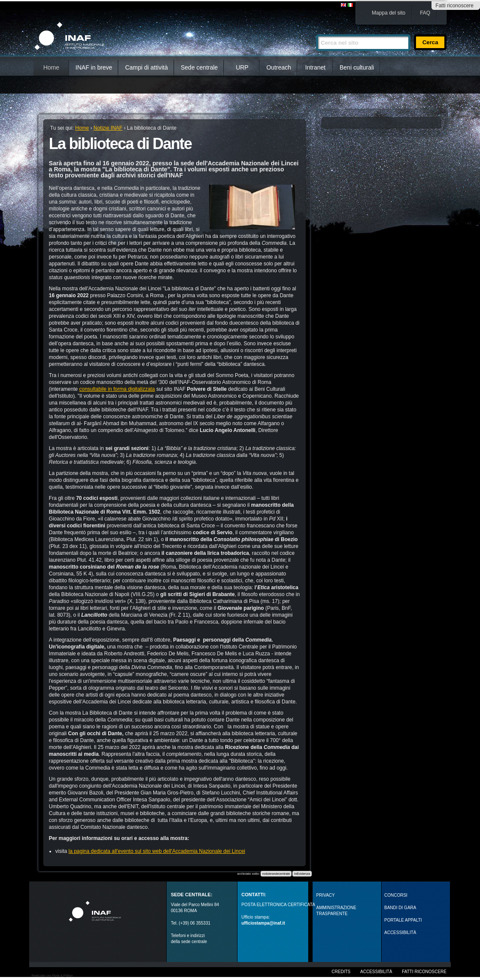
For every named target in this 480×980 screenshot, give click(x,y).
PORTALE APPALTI (403, 920)
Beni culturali (357, 67)
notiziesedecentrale (276, 874)
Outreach (279, 67)
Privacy (326, 895)
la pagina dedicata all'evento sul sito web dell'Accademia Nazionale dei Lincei (157, 851)
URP (242, 67)
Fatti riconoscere (454, 6)
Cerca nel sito (316, 31)
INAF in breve (94, 67)
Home (51, 67)
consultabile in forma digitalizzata (117, 389)
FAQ (425, 13)
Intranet (315, 67)
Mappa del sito (389, 13)
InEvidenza (302, 874)
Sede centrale (199, 67)
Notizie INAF (108, 128)
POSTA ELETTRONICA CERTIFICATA (278, 905)
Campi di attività (146, 67)
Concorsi (396, 895)
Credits (341, 972)
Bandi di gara (400, 908)
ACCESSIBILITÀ (400, 933)
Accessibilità (376, 972)
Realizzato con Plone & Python (52, 975)
